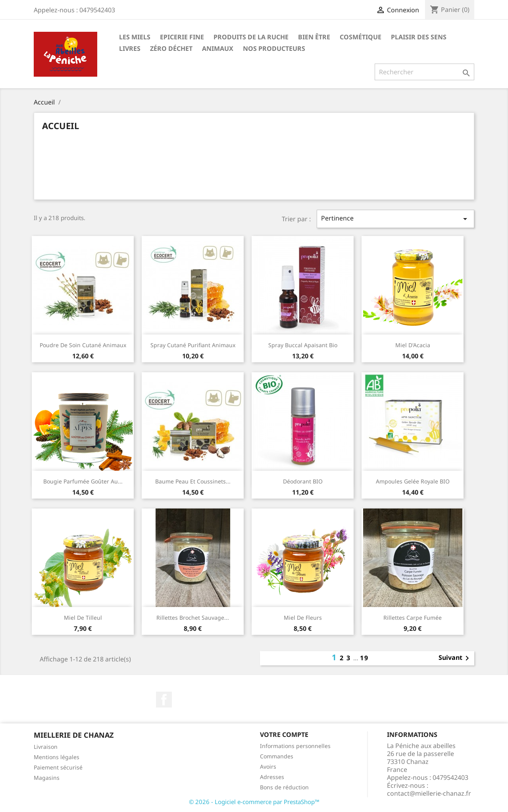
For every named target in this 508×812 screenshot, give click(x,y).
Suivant (455, 658)
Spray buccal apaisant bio (303, 345)
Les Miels (135, 37)
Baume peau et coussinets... (193, 481)
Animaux (218, 48)
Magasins (47, 778)
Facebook (164, 700)
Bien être (314, 37)
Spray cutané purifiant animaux (193, 345)
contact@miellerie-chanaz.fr (429, 793)
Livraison (46, 747)
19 (364, 658)
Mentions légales (57, 757)
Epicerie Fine (182, 37)
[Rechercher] (424, 72)
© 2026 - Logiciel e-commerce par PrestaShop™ (254, 802)
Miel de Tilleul (83, 618)
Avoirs (268, 767)
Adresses (272, 777)
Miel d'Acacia (413, 345)
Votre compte (284, 735)
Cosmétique (361, 37)
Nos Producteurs (274, 48)
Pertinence (396, 219)
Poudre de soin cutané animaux (83, 345)
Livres (130, 48)
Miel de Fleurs (303, 618)
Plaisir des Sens (419, 37)
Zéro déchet (171, 48)
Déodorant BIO (303, 481)
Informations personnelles (295, 746)
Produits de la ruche (251, 37)
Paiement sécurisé (58, 767)
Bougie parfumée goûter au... (83, 481)
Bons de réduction (284, 787)
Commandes (277, 756)
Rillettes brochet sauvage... (193, 618)
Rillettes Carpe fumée (413, 618)
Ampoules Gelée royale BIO (413, 481)
